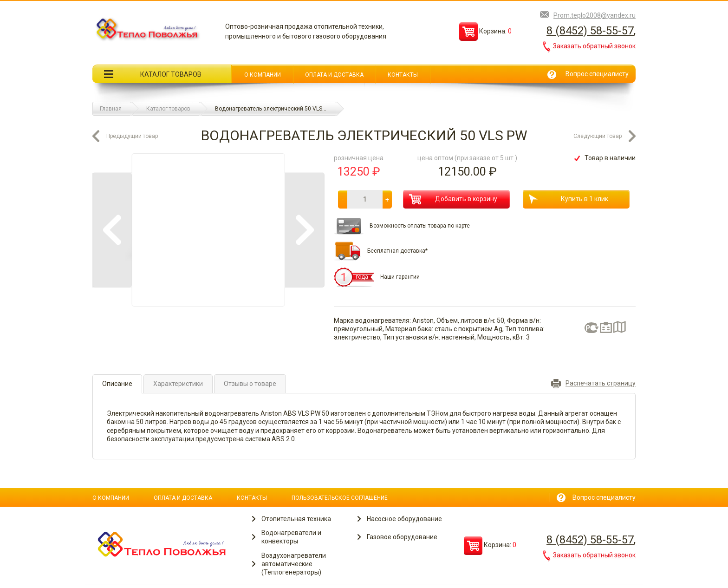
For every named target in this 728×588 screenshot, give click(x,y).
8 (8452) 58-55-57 (590, 31)
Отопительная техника (296, 519)
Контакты (403, 75)
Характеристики (178, 384)
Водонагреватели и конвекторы (291, 537)
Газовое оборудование (402, 537)
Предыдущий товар (132, 136)
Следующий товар (598, 136)
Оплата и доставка (334, 75)
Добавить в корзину (453, 199)
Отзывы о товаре (250, 384)
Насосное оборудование (404, 519)
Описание (117, 384)
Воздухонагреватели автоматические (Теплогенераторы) (294, 564)
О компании (263, 75)
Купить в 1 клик (569, 199)
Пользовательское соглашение (340, 498)
